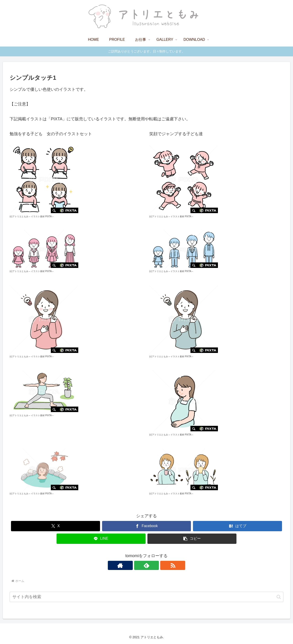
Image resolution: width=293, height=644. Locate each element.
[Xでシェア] (56, 526)
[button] (192, 539)
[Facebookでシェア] (147, 526)
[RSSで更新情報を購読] (157, 565)
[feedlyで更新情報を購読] (146, 565)
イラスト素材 (38, 216)
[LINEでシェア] (101, 539)
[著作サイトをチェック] (136, 565)
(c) (19, 216)
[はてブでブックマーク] (237, 526)
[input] (146, 597)
